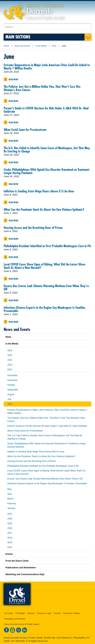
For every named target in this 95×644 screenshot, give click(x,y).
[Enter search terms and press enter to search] (47, 27)
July (9, 399)
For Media (20, 613)
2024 (10, 360)
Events (9, 554)
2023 (10, 365)
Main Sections (18, 37)
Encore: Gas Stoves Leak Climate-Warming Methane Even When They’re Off (46, 288)
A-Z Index (9, 613)
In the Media (41, 46)
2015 (10, 547)
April (10, 494)
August (11, 394)
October (11, 385)
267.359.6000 (18, 641)
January (11, 508)
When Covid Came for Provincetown (25, 130)
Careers (31, 613)
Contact (57, 613)
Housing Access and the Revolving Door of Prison (33, 228)
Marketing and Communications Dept (25, 574)
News (8, 337)
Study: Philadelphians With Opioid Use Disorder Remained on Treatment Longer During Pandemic (47, 171)
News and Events (22, 46)
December (12, 375)
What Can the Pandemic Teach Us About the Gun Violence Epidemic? (44, 210)
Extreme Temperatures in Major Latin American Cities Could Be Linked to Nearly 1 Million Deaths (47, 67)
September (13, 390)
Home (6, 46)
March (10, 499)
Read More (13, 79)
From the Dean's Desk (17, 561)
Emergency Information (15, 619)
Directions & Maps (71, 613)
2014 (10, 538)
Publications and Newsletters (21, 568)
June (10, 404)
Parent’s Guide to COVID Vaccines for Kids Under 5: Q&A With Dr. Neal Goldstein (46, 110)
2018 (10, 528)
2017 (10, 533)
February (12, 503)
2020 (10, 519)
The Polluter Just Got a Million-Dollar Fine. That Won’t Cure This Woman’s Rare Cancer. (42, 88)
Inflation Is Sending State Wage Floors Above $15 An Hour (39, 191)
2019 (10, 523)
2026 (10, 350)
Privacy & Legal (44, 613)
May (9, 489)
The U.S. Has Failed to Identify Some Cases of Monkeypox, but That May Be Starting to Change (47, 150)
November (12, 380)
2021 (10, 514)
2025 (10, 355)
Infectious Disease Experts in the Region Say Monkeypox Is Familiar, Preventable (45, 309)
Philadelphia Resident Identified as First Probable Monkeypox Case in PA (47, 246)
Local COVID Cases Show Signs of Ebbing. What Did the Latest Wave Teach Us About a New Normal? (44, 266)
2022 (54, 46)
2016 (10, 542)
